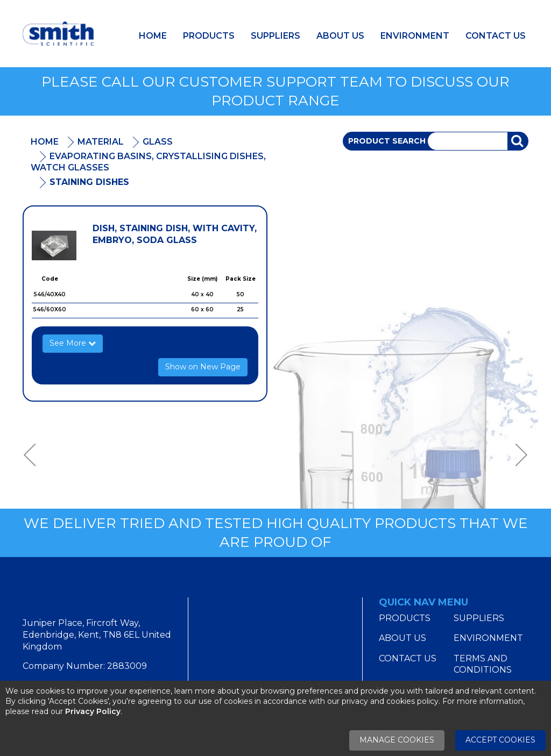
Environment (415, 36)
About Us (340, 36)
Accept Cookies (500, 740)
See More (73, 343)
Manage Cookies (397, 740)
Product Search (387, 141)
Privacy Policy (93, 711)
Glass (158, 142)
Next (518, 455)
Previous (33, 455)
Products (209, 36)
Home (153, 36)
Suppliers (275, 36)
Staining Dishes (89, 182)
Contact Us (496, 36)
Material (101, 142)
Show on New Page (203, 367)
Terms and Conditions (483, 664)
